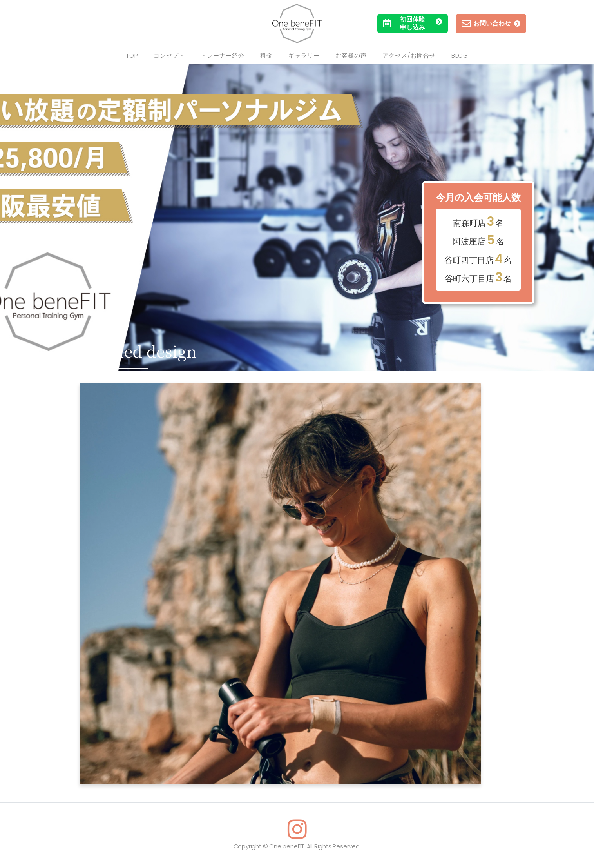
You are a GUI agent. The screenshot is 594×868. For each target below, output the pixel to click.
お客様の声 (351, 55)
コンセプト (169, 55)
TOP (132, 55)
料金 (266, 55)
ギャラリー (304, 55)
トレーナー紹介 (223, 55)
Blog (460, 55)
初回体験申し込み (413, 23)
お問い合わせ (491, 24)
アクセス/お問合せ (409, 55)
